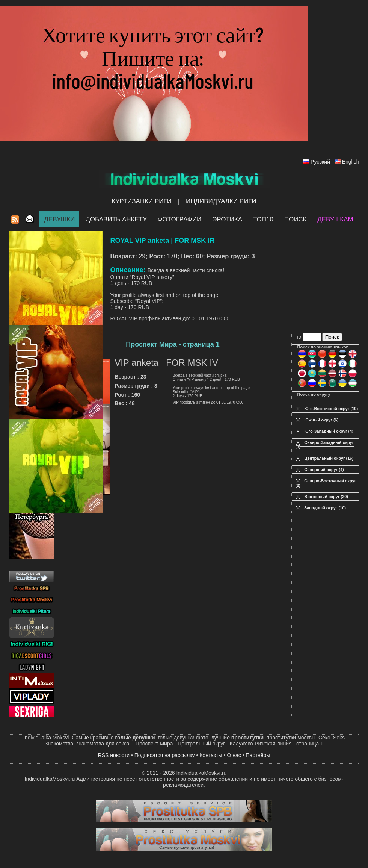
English (351, 162)
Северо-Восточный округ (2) (326, 483)
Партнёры (258, 755)
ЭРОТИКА (227, 219)
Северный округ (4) (324, 470)
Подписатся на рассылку (165, 755)
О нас (234, 755)
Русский (320, 162)
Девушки (59, 219)
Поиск (296, 219)
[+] (298, 409)
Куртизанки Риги (142, 201)
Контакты (211, 755)
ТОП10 (263, 219)
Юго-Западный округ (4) (329, 431)
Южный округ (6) (321, 420)
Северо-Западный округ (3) (325, 445)
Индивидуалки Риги (221, 201)
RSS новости (114, 755)
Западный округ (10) (325, 508)
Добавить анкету (116, 219)
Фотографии (180, 219)
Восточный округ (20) (326, 497)
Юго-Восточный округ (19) (331, 409)
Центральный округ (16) (329, 458)
